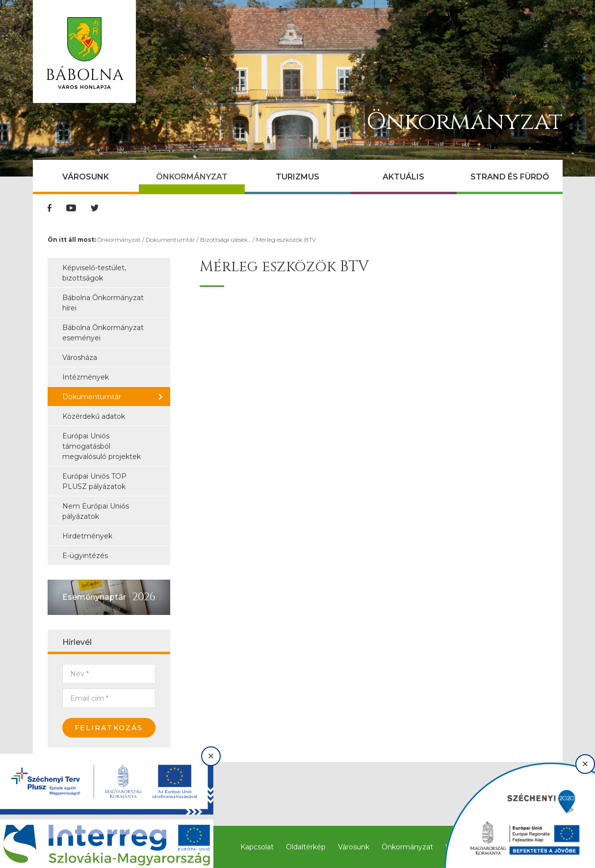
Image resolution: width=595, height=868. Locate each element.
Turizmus (297, 177)
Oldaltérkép (306, 847)
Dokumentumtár (170, 240)
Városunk (86, 177)
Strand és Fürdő (510, 177)
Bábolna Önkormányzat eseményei (103, 333)
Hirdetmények (87, 536)
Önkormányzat (192, 177)
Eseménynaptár (94, 597)
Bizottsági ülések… (226, 240)
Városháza (80, 357)
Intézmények (86, 377)
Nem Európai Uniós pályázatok (96, 511)
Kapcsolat (257, 847)
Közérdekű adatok (94, 416)
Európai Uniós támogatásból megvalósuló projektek (102, 446)
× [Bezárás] (211, 756)
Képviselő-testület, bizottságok (94, 273)
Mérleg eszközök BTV (286, 240)
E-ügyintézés (85, 556)
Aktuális (403, 177)
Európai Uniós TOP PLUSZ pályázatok (94, 481)
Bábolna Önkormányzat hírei (103, 303)
